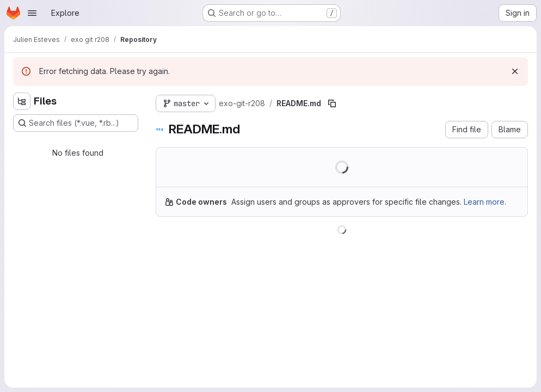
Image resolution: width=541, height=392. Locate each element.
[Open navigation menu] (32, 13)
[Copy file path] (332, 103)
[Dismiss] (515, 71)
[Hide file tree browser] (22, 101)
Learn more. (485, 202)
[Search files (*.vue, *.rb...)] (76, 123)
